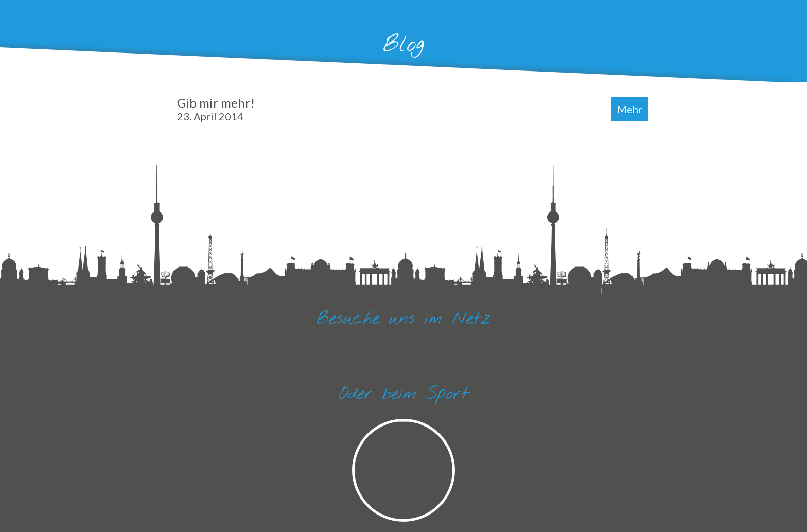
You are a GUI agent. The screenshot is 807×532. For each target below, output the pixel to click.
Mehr (630, 109)
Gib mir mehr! (216, 109)
